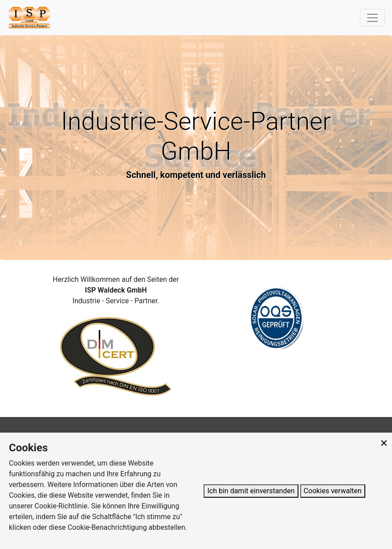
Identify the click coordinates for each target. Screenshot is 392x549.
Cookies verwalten (333, 491)
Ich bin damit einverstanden (251, 491)
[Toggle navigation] (372, 18)
